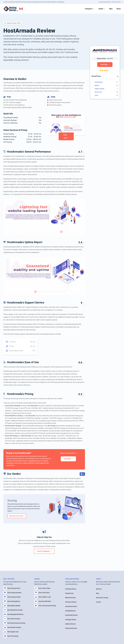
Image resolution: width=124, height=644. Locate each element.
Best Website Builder (12, 606)
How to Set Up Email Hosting (45, 606)
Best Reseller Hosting (12, 627)
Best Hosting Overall (12, 588)
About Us (99, 589)
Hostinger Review (71, 620)
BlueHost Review (70, 598)
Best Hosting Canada (12, 597)
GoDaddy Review (70, 611)
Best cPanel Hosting (12, 619)
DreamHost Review (71, 606)
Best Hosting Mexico (12, 601)
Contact (99, 602)
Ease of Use (98, 92)
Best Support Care (11, 632)
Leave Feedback (43, 551)
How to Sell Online (42, 593)
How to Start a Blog (42, 588)
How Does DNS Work (43, 601)
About (119, 9)
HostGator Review (71, 602)
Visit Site (65, 136)
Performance (99, 82)
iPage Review (69, 593)
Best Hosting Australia (12, 593)
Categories (89, 9)
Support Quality (99, 89)
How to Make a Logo (43, 597)
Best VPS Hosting (11, 636)
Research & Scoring (16, 516)
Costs (96, 95)
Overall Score (96, 76)
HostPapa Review (71, 589)
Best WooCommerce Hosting (14, 623)
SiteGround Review (71, 628)
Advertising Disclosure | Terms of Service (110, 2)
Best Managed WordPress (13, 614)
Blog (111, 9)
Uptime (97, 85)
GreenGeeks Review (71, 615)
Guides (101, 9)
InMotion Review (70, 624)
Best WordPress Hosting (13, 610)
